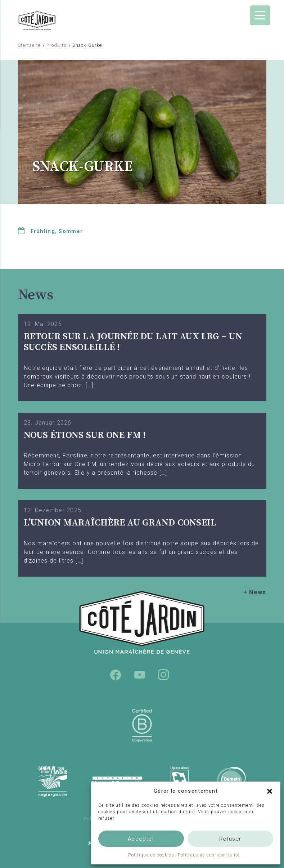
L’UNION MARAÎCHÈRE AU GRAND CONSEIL (120, 523)
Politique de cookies (151, 855)
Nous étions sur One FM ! (85, 435)
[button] (270, 791)
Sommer (71, 231)
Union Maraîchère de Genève (56, 21)
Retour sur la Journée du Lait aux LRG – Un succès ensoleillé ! (133, 342)
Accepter (141, 839)
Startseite (30, 45)
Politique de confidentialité (209, 855)
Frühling (43, 231)
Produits (57, 45)
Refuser (230, 839)
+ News (255, 592)
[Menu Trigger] (260, 15)
